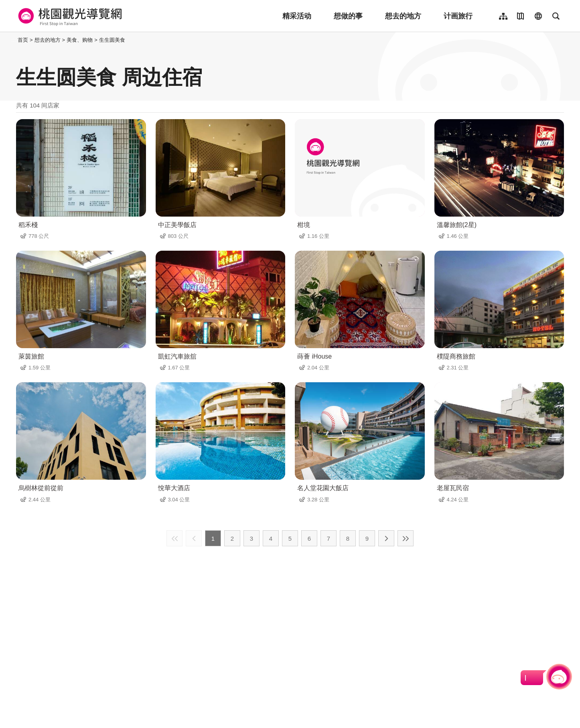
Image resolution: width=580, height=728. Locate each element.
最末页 (406, 538)
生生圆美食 (112, 40)
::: (14, 40)
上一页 (194, 538)
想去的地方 (403, 16)
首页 (23, 40)
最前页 (174, 538)
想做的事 (348, 16)
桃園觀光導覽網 (69, 16)
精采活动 (297, 16)
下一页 (386, 538)
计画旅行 (458, 16)
